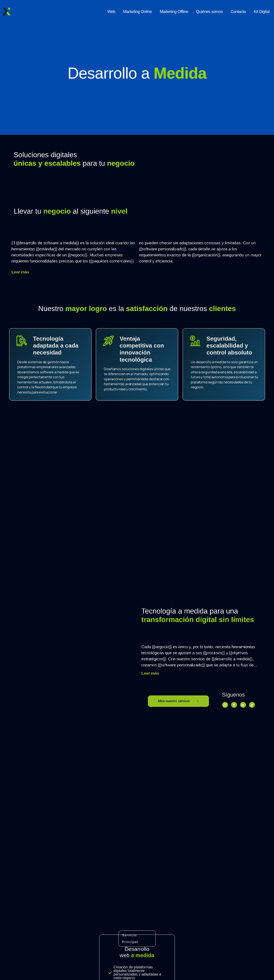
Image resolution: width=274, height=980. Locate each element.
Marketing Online (138, 12)
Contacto (238, 12)
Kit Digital (262, 12)
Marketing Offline (174, 12)
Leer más (241, 272)
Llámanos (30, 934)
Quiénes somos (209, 12)
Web (111, 12)
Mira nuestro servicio (178, 701)
